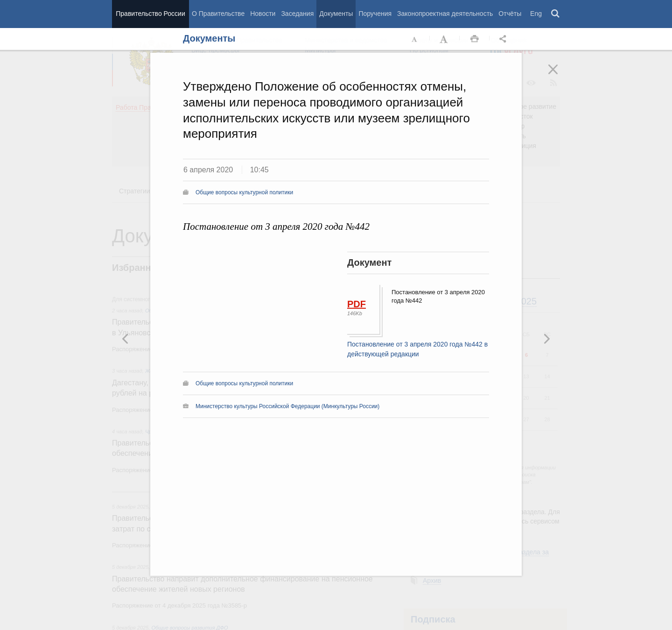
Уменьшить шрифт (415, 39)
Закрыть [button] (560, 76)
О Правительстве (218, 14)
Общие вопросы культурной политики (244, 192)
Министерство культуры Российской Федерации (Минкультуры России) (287, 406)
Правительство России (150, 14)
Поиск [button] (556, 14)
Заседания (297, 14)
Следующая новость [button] (126, 339)
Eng (536, 14)
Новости (263, 14)
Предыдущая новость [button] (546, 339)
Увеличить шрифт (445, 39)
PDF (357, 304)
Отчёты (510, 14)
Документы (336, 14)
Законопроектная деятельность (445, 14)
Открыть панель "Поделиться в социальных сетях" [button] (504, 39)
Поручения (375, 14)
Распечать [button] (475, 39)
